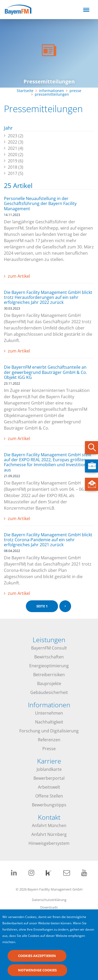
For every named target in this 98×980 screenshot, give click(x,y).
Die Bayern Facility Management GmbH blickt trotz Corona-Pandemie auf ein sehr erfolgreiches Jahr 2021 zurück (48, 540)
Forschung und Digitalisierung (49, 731)
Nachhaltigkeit (49, 722)
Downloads (49, 907)
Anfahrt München (49, 825)
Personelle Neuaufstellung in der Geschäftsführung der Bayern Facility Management (40, 203)
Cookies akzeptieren (37, 959)
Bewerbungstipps (49, 805)
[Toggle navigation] (86, 10)
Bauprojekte (49, 683)
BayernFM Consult (49, 648)
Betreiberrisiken (49, 675)
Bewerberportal (49, 778)
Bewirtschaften (49, 657)
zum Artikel (19, 276)
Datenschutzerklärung (49, 900)
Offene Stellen (49, 796)
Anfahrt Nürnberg (49, 834)
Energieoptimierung (49, 666)
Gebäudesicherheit (49, 692)
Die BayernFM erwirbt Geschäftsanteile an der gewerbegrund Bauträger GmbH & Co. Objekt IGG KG (45, 372)
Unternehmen (49, 713)
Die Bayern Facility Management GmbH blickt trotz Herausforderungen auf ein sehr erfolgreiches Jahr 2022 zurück (48, 297)
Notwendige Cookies (37, 973)
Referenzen (49, 740)
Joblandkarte (49, 769)
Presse (49, 749)
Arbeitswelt (49, 787)
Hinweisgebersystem (49, 843)
